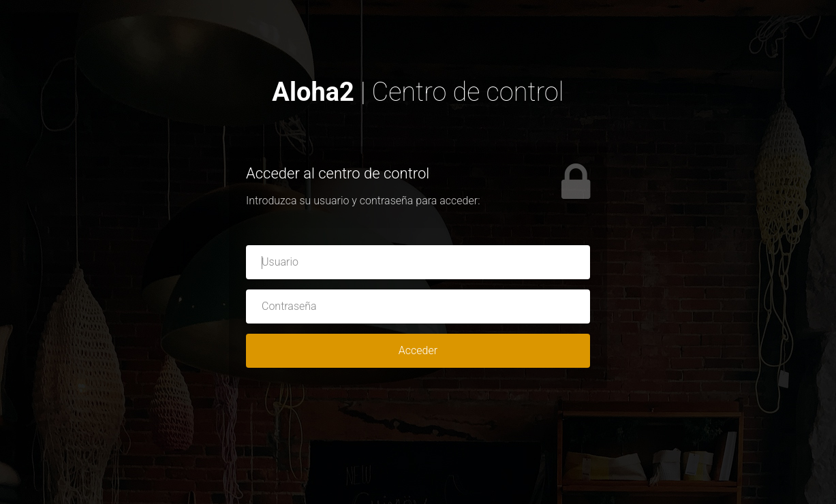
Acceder (418, 350)
